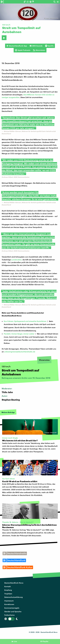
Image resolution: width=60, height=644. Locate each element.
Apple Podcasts (23, 50)
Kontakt (8, 586)
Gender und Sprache (13, 611)
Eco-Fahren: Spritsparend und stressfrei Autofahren (25, 321)
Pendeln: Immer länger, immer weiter (19, 334)
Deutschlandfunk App (17, 46)
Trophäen (8, 594)
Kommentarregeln (12, 608)
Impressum (9, 601)
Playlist (45, 641)
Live (15, 641)
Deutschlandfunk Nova (14, 583)
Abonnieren (39, 50)
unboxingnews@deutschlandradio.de (20, 352)
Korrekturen (9, 604)
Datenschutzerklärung (13, 597)
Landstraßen (16, 260)
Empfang (8, 590)
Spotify (49, 46)
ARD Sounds (36, 46)
